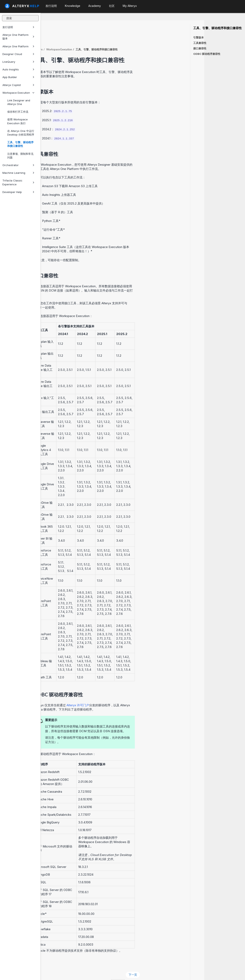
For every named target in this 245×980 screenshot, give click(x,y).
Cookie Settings (128, 972)
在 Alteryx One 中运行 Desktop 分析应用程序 (21, 133)
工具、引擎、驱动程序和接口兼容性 (20, 144)
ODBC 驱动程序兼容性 (207, 54)
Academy (95, 6)
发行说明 (18, 27)
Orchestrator (18, 165)
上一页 (53, 964)
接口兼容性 (200, 48)
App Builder (18, 77)
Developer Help (18, 192)
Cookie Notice (98, 972)
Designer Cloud (18, 54)
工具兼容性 (200, 43)
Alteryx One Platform (18, 46)
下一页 (174, 964)
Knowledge (73, 6)
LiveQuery (18, 62)
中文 (159, 972)
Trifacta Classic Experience (18, 182)
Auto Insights (18, 69)
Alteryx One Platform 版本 (18, 37)
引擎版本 (199, 37)
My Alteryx (130, 6)
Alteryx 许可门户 (119, 694)
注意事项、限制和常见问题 (20, 156)
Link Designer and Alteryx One (19, 102)
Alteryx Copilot (18, 85)
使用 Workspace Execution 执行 (17, 121)
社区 (112, 6)
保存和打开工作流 (18, 112)
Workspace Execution (18, 93)
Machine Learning (18, 173)
